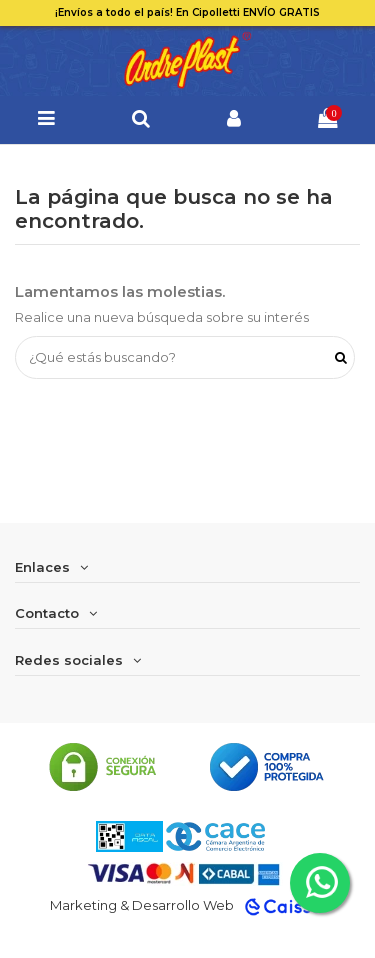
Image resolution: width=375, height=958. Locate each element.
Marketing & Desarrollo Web (142, 905)
